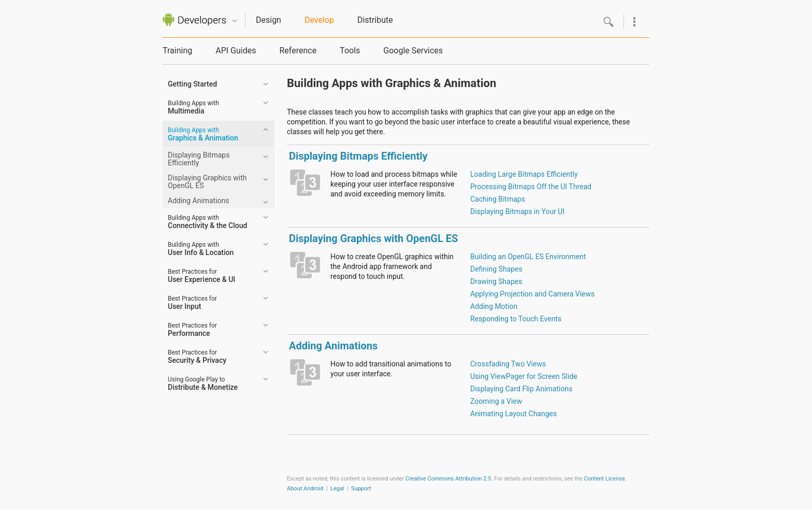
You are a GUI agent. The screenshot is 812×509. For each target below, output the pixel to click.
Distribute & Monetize (203, 384)
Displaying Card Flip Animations (521, 389)
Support (361, 489)
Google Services (413, 51)
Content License (605, 479)
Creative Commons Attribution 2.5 (448, 479)
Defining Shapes (496, 269)
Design (269, 20)
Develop (319, 20)
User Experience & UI (201, 276)
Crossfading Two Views (508, 364)
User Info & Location (201, 249)
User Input (192, 303)
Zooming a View (496, 401)
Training (177, 51)
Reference (298, 51)
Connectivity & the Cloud (207, 222)
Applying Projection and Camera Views (532, 294)
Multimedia (193, 107)
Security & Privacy (197, 357)
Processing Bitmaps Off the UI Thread (531, 187)
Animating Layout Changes (513, 414)
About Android (305, 489)
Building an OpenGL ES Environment (528, 257)
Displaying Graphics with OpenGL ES (207, 182)
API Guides (236, 51)
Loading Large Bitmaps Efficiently (524, 174)
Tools (350, 51)
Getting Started (192, 84)
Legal (337, 489)
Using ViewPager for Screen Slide (524, 376)
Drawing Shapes (496, 281)
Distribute (375, 20)
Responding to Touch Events (516, 319)
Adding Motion (494, 306)
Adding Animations (198, 201)
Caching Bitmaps (498, 199)
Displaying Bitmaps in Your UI (517, 211)
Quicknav (235, 21)
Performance (192, 330)
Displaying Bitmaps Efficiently (199, 159)
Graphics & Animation (203, 134)
